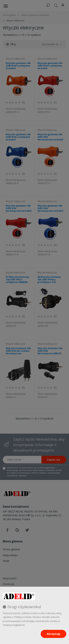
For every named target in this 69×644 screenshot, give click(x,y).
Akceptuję (53, 634)
